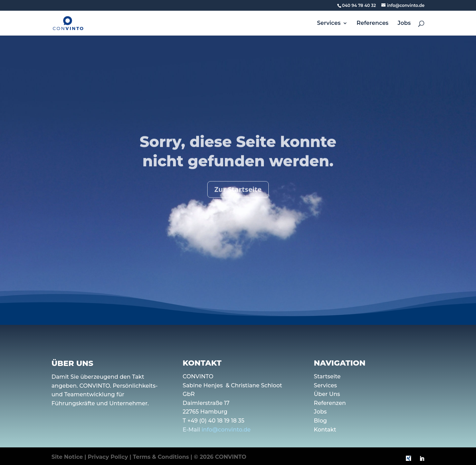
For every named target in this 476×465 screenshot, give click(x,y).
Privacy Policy (108, 457)
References (372, 23)
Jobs (404, 23)
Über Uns (327, 394)
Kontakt (325, 430)
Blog (321, 421)
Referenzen (330, 403)
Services (329, 23)
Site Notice (67, 457)
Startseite (327, 376)
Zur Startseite (238, 196)
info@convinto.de (226, 430)
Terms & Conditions (161, 457)
